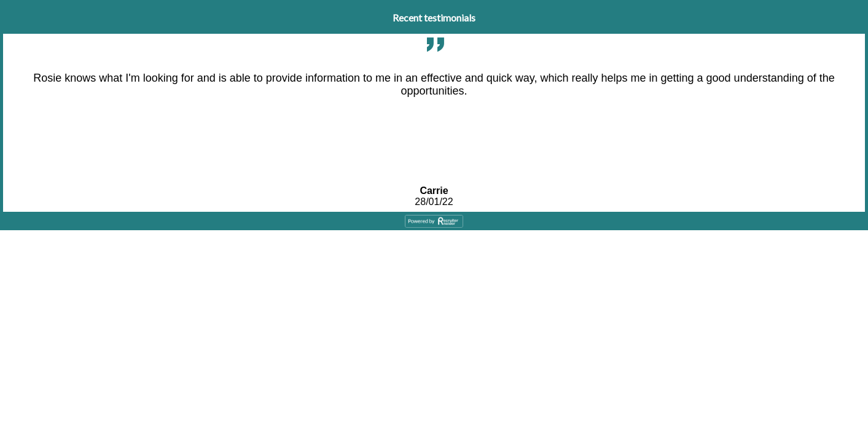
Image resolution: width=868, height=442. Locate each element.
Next (859, 89)
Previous (9, 89)
